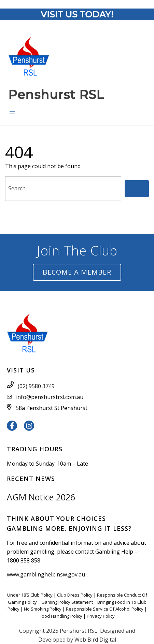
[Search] (137, 188)
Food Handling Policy (61, 616)
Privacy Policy (101, 616)
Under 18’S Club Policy (30, 595)
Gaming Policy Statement (67, 602)
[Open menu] (12, 113)
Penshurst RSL (56, 94)
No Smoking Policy (43, 609)
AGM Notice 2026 (41, 497)
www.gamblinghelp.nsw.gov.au (46, 574)
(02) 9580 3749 (36, 386)
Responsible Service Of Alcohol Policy (105, 609)
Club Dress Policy (75, 595)
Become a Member (77, 272)
